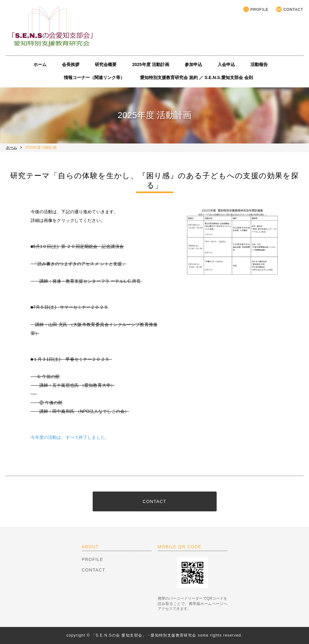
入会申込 (226, 64)
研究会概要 (106, 64)
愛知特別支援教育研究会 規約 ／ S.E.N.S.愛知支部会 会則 (196, 77)
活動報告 (259, 64)
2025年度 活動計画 (150, 64)
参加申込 (193, 64)
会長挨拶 (71, 64)
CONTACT (293, 10)
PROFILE (259, 10)
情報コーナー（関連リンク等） (94, 77)
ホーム (40, 64)
